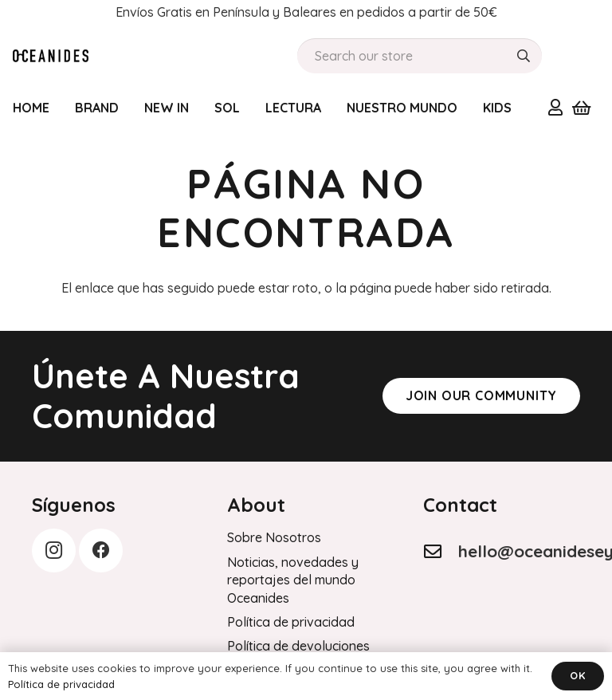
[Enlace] (555, 107)
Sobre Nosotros (274, 537)
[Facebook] (101, 551)
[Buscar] (524, 56)
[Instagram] (54, 551)
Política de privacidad (291, 622)
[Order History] (51, 56)
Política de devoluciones (298, 646)
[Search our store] (420, 56)
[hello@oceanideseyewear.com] (441, 552)
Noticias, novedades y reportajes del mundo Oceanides (293, 580)
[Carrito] (581, 108)
